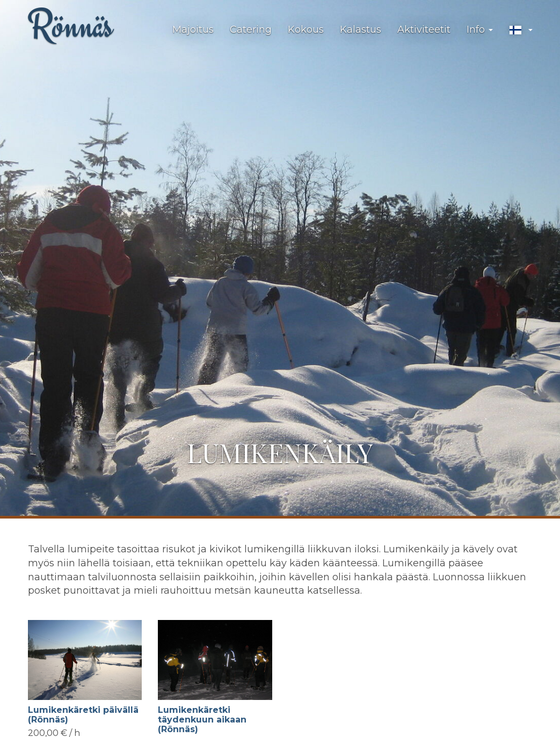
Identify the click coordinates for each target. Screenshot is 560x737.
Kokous (306, 30)
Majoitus (193, 30)
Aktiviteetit (424, 30)
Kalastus (361, 30)
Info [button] (480, 30)
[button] (521, 30)
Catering (251, 30)
